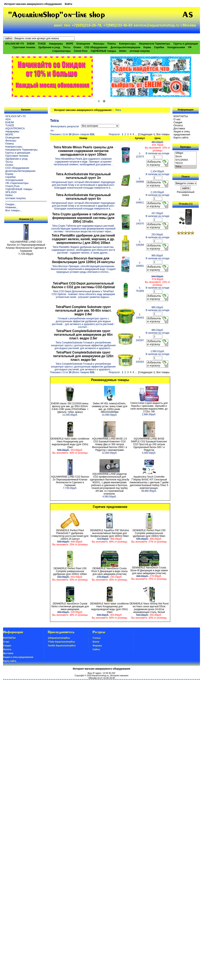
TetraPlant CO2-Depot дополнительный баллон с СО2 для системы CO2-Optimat (83, 285)
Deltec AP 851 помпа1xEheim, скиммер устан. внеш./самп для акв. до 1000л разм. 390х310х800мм (110, 408)
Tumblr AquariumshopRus (62, 646)
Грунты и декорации (186, 44)
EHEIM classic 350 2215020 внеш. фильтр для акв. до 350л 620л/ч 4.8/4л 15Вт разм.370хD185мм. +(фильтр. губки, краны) (70, 408)
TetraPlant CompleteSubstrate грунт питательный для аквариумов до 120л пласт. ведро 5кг (83, 356)
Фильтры (99, 44)
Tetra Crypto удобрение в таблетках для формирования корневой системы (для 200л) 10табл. (83, 218)
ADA (8, 119)
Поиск (186, 177)
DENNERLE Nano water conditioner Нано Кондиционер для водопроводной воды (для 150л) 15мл (70, 443)
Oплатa (178, 125)
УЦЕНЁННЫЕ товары (103, 51)
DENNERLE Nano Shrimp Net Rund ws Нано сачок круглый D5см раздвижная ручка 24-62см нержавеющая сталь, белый (149, 608)
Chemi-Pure (81, 51)
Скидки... (11, 204)
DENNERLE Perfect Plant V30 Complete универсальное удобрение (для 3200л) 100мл (70, 571)
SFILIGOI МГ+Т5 (14, 44)
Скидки (178, 122)
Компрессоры (128, 44)
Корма (147, 47)
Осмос (77, 47)
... (136, 134)
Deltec (123, 51)
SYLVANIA (186, 160)
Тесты (67, 47)
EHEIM (31, 44)
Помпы (112, 44)
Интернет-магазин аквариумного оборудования (33, 4)
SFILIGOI (11, 192)
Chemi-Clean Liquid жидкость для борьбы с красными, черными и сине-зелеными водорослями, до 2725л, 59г (149, 407)
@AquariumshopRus (59, 638)
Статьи (96, 638)
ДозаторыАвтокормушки (126, 47)
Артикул (140, 138)
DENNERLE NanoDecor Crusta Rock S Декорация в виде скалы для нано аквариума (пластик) (110, 571)
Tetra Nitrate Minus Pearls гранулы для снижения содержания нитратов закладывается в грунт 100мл (83, 151)
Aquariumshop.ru (100, 675)
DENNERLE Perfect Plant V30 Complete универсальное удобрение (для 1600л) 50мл (149, 533)
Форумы (97, 646)
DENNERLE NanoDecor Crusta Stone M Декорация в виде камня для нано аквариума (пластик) (149, 570)
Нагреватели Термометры (155, 44)
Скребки (159, 47)
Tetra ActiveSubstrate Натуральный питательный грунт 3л (83, 176)
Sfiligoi (186, 153)
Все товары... (14, 210)
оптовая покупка (140, 51)
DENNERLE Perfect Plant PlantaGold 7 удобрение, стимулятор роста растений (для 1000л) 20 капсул (70, 535)
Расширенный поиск (186, 193)
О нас (177, 119)
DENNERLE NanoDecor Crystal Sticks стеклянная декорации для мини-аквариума (70, 606)
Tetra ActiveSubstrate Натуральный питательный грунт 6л (83, 197)
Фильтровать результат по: (65, 128)
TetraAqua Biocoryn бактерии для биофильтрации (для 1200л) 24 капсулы (83, 260)
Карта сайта (181, 137)
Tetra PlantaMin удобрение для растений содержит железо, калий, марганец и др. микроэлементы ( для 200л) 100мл (83, 239)
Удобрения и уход (49, 47)
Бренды (186, 147)
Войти (69, 4)
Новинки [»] (26, 219)
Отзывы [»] (185, 204)
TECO (186, 163)
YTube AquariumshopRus (61, 642)
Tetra (186, 167)
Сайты (96, 649)
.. (186, 225)
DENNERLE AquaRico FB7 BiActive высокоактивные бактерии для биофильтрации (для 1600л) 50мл (109, 533)
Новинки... (12, 207)
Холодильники (176, 47)
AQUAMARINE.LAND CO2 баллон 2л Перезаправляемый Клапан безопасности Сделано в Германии (26, 245)
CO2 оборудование (96, 47)
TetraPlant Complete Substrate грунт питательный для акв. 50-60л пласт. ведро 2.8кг (83, 311)
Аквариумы (56, 44)
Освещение (83, 44)
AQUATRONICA (15, 128)
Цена (158, 138)
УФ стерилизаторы (17, 183)
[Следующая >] (147, 134)
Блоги (96, 642)
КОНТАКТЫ (181, 116)
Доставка (179, 128)
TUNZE (42, 44)
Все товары (163, 134)
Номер (83, 138)
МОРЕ (70, 44)
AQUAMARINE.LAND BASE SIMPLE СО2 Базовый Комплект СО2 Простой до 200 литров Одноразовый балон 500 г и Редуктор (149, 444)
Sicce (186, 157)
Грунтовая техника (24, 47)
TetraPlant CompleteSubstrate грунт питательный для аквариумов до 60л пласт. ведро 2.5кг (83, 335)
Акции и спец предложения (182, 133)
